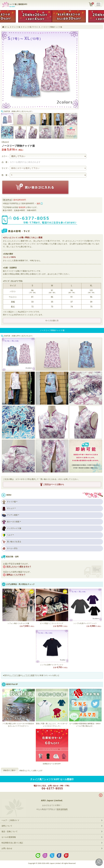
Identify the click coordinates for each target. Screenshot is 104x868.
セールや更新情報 (9, 837)
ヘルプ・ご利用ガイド (10, 820)
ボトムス (8, 508)
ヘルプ (7, 535)
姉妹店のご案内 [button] (9, 770)
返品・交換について (10, 831)
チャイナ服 (9, 502)
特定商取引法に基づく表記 (12, 843)
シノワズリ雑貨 (28, 675)
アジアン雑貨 (10, 515)
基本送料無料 (62, 809)
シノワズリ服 (15, 675)
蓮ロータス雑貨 (11, 522)
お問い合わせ (7, 848)
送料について (7, 826)
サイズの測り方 (52, 321)
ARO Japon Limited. (52, 800)
